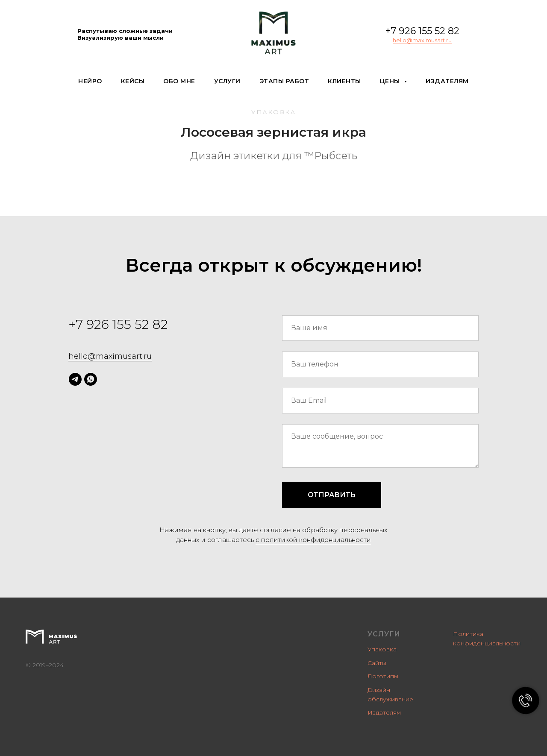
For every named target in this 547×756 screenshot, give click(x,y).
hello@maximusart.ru (422, 40)
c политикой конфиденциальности (313, 540)
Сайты (377, 663)
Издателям (447, 81)
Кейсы (133, 81)
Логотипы (383, 676)
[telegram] (75, 379)
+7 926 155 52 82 (422, 31)
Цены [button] (391, 81)
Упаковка (382, 649)
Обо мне (179, 81)
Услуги (227, 81)
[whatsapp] (91, 379)
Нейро (90, 81)
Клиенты (344, 81)
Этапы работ (284, 81)
